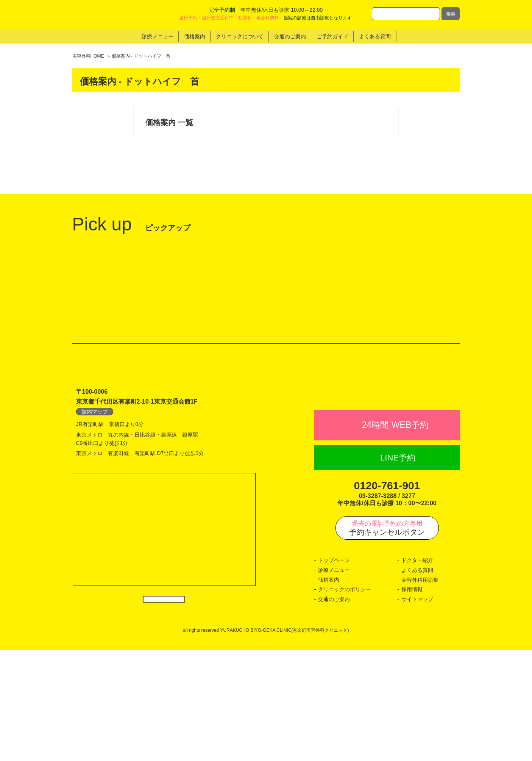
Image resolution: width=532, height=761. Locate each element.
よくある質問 (417, 681)
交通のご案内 (334, 710)
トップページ (334, 672)
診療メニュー (334, 681)
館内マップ (95, 506)
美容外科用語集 (420, 691)
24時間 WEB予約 (395, 536)
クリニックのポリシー (345, 701)
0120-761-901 (387, 597)
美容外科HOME (88, 56)
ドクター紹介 (417, 672)
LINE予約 (398, 569)
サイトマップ (417, 710)
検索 (451, 13)
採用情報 (412, 701)
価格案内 (329, 691)
